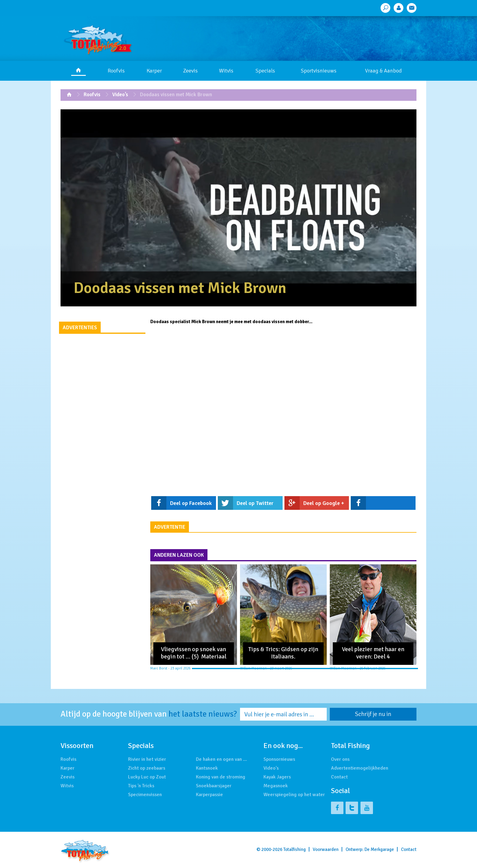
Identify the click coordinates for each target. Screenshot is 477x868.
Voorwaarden (326, 849)
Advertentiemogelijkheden (360, 768)
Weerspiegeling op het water (294, 795)
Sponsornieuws (279, 759)
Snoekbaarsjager (214, 786)
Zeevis (190, 71)
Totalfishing (294, 849)
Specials (265, 71)
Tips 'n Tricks (141, 786)
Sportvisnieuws (319, 71)
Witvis (226, 71)
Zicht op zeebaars (147, 768)
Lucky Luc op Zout (147, 777)
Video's (271, 768)
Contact (339, 777)
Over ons (340, 759)
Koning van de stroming (221, 777)
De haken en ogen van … (221, 759)
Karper (154, 71)
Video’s (120, 95)
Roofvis (116, 71)
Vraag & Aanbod (383, 71)
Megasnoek (276, 786)
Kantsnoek (207, 768)
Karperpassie (209, 795)
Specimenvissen (145, 795)
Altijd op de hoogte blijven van (149, 714)
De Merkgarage (379, 849)
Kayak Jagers (277, 777)
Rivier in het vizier (147, 759)
